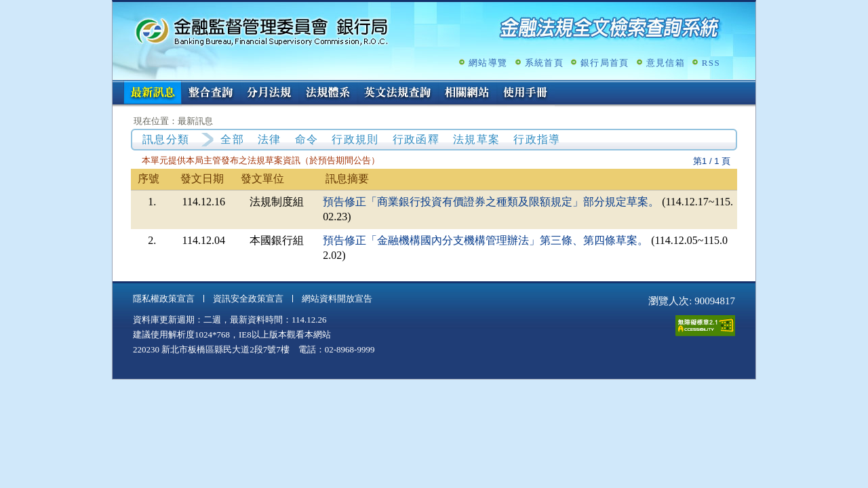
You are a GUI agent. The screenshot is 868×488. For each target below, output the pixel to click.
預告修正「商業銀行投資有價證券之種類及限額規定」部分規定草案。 (491, 202)
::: (117, 86)
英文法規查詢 (397, 94)
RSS (711, 63)
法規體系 (328, 94)
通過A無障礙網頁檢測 (705, 326)
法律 (270, 139)
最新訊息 (153, 94)
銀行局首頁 (605, 63)
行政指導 (537, 139)
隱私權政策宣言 (164, 299)
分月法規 (269, 94)
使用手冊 (526, 94)
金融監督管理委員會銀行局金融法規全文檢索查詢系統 (262, 31)
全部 (232, 139)
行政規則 (355, 139)
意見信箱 (666, 63)
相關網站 (467, 94)
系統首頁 (544, 63)
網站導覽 (488, 63)
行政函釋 (416, 139)
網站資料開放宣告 (337, 299)
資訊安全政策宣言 (248, 299)
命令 (307, 139)
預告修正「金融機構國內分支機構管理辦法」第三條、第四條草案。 (486, 240)
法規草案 (476, 139)
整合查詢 (211, 94)
